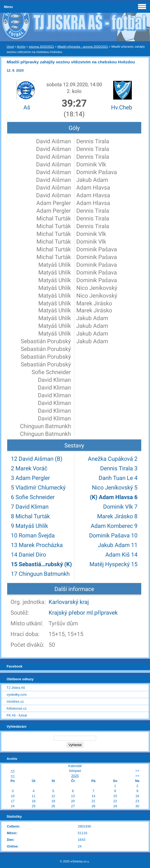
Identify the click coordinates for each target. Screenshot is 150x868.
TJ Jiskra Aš (16, 688)
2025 (75, 776)
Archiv (21, 47)
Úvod (10, 47)
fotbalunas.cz (17, 708)
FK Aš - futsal (17, 715)
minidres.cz (15, 701)
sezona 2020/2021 (42, 47)
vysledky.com (17, 695)
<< (13, 771)
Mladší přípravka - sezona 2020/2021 (83, 47)
